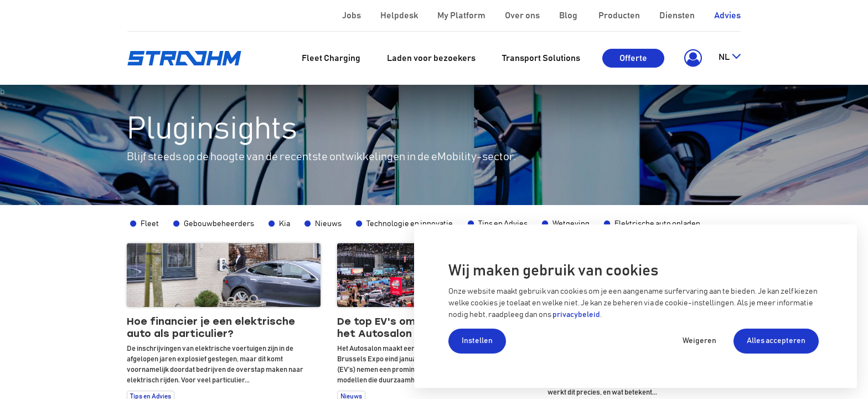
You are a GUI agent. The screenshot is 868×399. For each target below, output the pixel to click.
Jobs (352, 16)
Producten (620, 16)
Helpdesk (400, 16)
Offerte (633, 58)
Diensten (678, 16)
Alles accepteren (776, 341)
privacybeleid (576, 315)
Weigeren (699, 341)
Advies (727, 16)
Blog (569, 16)
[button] (691, 58)
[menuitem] (331, 58)
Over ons (523, 16)
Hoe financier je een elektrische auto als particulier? (211, 328)
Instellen (477, 341)
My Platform (461, 16)
